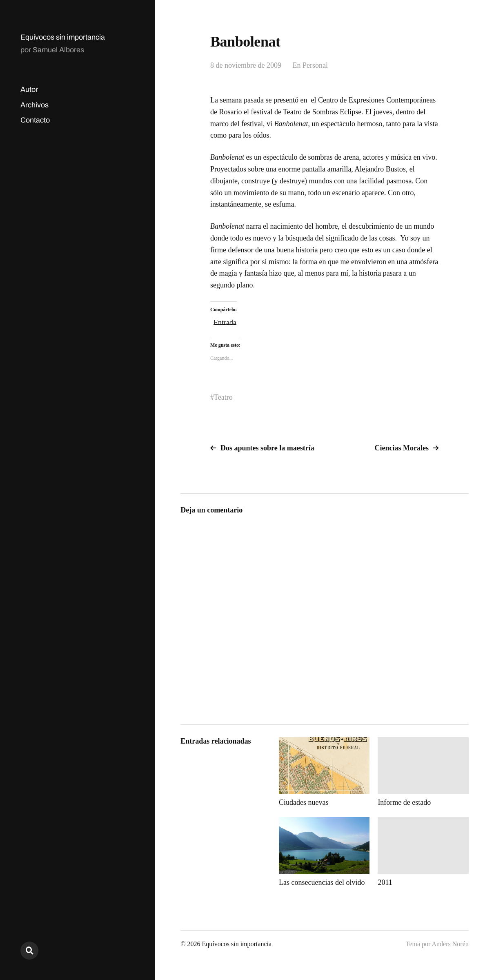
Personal (315, 65)
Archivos (34, 105)
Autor (29, 89)
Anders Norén (450, 944)
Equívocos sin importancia (63, 37)
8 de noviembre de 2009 (246, 65)
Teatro (223, 397)
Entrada (225, 322)
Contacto (35, 120)
